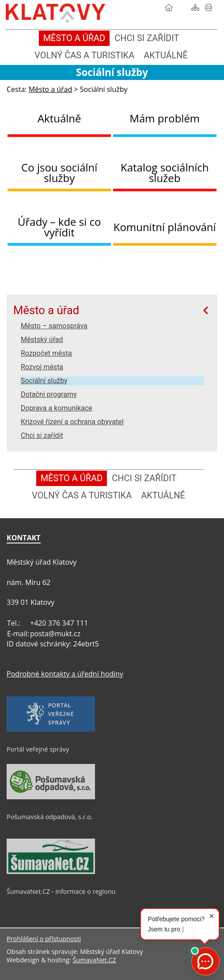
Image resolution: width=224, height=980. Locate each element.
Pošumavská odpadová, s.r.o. (50, 817)
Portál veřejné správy (38, 749)
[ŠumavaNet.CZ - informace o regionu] (51, 872)
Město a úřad (46, 310)
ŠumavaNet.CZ (94, 960)
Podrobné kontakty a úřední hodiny (65, 674)
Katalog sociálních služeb (165, 173)
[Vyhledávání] (182, 8)
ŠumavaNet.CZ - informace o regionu (61, 891)
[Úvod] (169, 8)
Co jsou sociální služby (59, 173)
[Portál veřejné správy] (51, 729)
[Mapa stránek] (195, 8)
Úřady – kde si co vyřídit (59, 227)
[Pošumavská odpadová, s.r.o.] (51, 797)
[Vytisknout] (209, 8)
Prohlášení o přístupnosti (44, 939)
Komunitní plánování (165, 227)
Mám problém (165, 118)
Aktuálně (59, 118)
